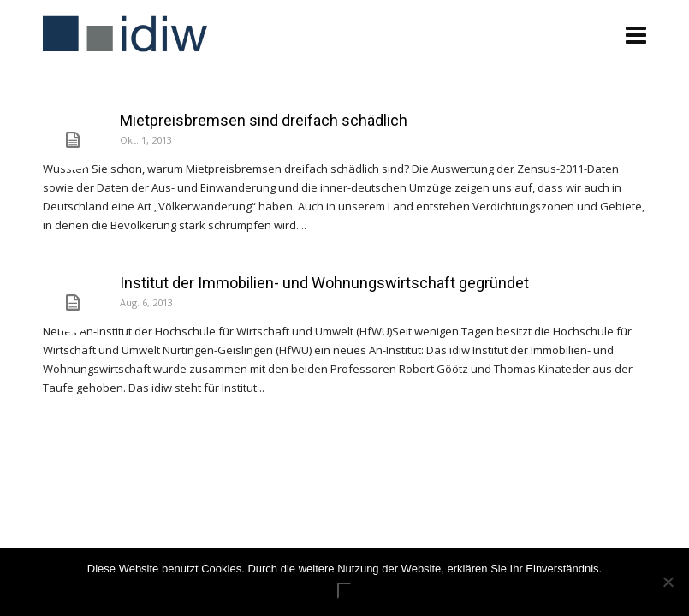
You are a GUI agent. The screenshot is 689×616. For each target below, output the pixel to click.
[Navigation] (636, 34)
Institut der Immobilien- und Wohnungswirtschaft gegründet (324, 283)
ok (345, 591)
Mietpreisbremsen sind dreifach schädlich (264, 120)
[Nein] (668, 582)
